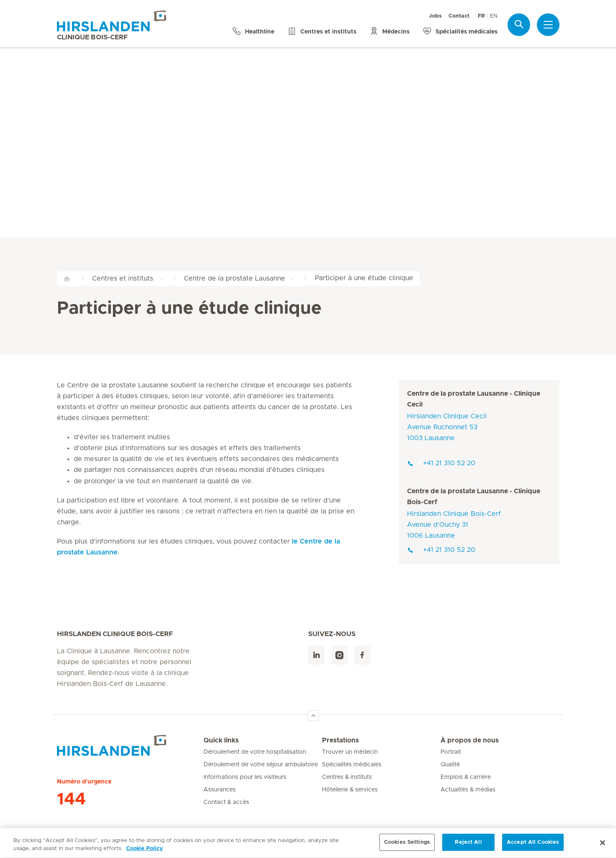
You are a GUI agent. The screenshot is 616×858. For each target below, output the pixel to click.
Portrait (451, 752)
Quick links (221, 740)
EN (494, 16)
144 (71, 799)
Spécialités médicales (352, 765)
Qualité (450, 765)
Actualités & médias (468, 790)
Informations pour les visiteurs (245, 777)
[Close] (603, 848)
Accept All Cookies (533, 847)
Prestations (340, 740)
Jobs (435, 16)
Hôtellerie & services (350, 790)
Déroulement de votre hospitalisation (255, 752)
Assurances (220, 790)
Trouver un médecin (350, 752)
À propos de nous (470, 740)
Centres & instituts (347, 777)
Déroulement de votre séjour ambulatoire (261, 765)
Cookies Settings (407, 847)
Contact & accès (226, 802)
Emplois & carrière (466, 777)
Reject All (468, 847)
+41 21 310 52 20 (441, 463)
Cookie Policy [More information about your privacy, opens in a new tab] (144, 854)
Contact (459, 16)
